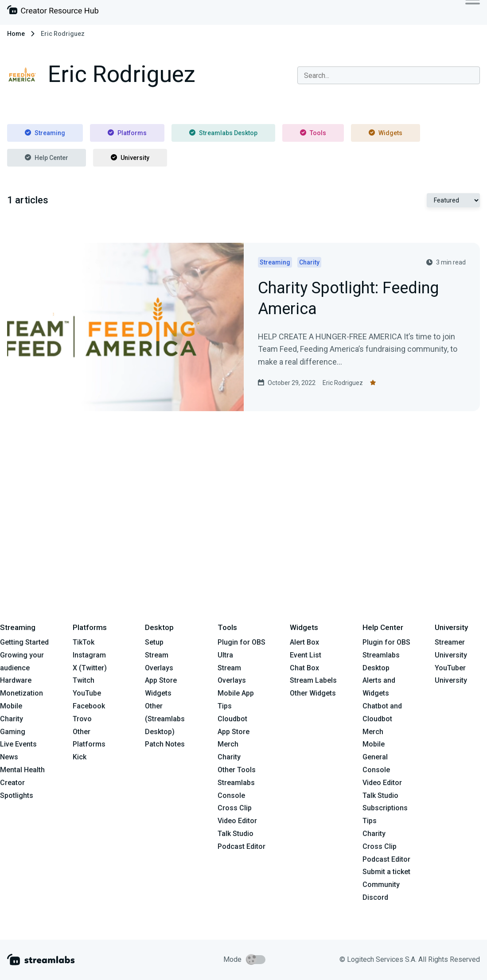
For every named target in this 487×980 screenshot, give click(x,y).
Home (16, 34)
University (130, 158)
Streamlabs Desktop (223, 133)
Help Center (47, 158)
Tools (313, 133)
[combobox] (389, 75)
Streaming (45, 133)
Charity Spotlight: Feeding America (348, 299)
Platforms (127, 133)
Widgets (386, 133)
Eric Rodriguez (343, 383)
